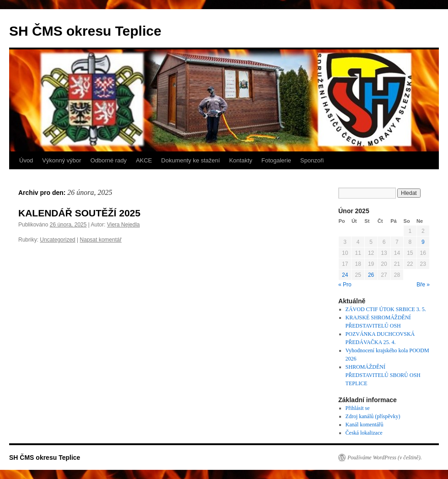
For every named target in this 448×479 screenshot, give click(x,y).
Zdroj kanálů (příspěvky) (373, 416)
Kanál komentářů (365, 425)
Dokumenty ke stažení (191, 160)
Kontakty (241, 160)
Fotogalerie (276, 160)
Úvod (26, 160)
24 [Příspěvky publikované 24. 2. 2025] (345, 275)
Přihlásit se (358, 408)
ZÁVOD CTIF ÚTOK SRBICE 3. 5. (386, 309)
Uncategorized (57, 240)
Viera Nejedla (123, 225)
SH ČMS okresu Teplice (85, 31)
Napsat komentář (101, 240)
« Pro (345, 285)
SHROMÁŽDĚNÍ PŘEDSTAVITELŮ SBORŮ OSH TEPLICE (383, 375)
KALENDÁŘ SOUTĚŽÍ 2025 (79, 213)
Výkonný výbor (61, 160)
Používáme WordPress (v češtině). (385, 457)
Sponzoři (312, 160)
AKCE (144, 160)
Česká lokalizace (364, 433)
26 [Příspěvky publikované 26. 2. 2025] (371, 275)
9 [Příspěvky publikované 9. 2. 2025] (423, 242)
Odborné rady (109, 160)
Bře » (423, 285)
